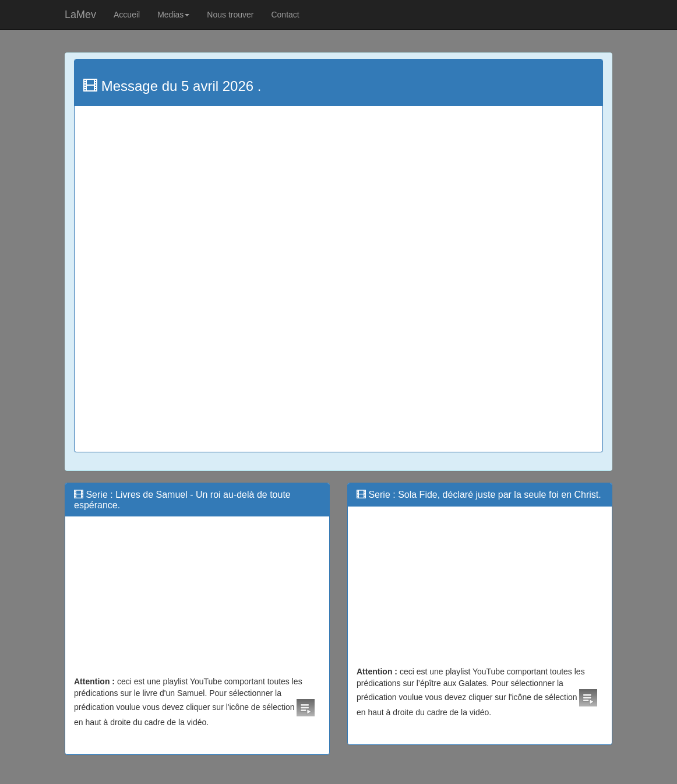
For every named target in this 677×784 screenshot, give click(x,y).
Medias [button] (173, 15)
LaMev (80, 15)
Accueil (127, 15)
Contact (285, 15)
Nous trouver (230, 15)
